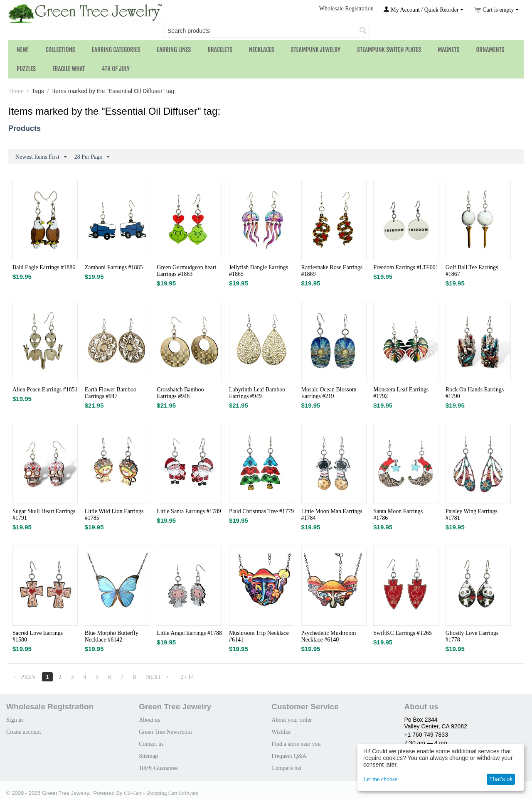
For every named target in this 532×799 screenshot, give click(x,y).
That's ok (501, 779)
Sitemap (148, 756)
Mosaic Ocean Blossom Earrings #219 (329, 393)
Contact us (151, 744)
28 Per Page (92, 157)
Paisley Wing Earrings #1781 (472, 515)
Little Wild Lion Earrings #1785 (114, 515)
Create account (24, 732)
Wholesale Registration (346, 9)
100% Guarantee (158, 768)
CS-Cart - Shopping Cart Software (161, 793)
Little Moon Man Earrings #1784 (332, 515)
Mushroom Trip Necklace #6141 (259, 636)
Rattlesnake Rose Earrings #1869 (332, 271)
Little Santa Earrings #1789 (189, 511)
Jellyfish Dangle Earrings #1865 (259, 271)
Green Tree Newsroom (165, 732)
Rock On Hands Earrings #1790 (475, 393)
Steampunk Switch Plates (389, 50)
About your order (292, 720)
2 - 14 (187, 677)
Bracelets (220, 50)
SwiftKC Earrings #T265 (403, 633)
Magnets (448, 50)
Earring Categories (116, 50)
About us (149, 720)
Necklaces (262, 50)
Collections (60, 50)
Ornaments (490, 50)
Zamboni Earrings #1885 (114, 267)
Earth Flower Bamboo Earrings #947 (111, 393)
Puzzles (26, 69)
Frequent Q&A (289, 756)
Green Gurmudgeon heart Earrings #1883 (186, 271)
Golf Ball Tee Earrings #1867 (472, 271)
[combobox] (266, 31)
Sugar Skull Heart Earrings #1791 (44, 515)
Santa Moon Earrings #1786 (398, 515)
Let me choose (380, 779)
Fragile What (69, 69)
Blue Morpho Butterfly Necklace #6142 (112, 636)
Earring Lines (174, 50)
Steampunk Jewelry (316, 50)
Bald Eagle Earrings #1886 (44, 267)
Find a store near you (296, 744)
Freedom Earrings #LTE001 (406, 267)
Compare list (286, 768)
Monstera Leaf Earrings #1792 (401, 393)
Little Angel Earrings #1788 (189, 633)
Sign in (15, 720)
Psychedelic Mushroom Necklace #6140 (329, 636)
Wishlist (281, 732)
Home (16, 91)
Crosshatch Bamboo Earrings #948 (180, 393)
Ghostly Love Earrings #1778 (472, 636)
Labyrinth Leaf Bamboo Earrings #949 (257, 393)
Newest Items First (41, 157)
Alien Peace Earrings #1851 (45, 390)
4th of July (116, 69)
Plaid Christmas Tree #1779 (261, 511)
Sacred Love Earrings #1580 (38, 636)
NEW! (23, 50)
